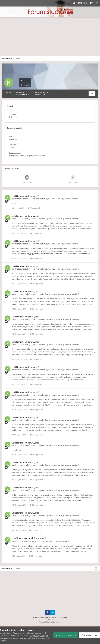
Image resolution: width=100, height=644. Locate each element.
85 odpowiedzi (34, 208)
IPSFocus (46, 617)
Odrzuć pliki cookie (89, 635)
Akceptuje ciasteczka (66, 635)
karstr (14, 199)
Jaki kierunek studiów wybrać (25, 196)
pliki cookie (31, 633)
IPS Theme (37, 617)
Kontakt (54, 617)
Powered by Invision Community (50, 622)
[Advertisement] (50, 36)
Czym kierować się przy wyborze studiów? (62, 199)
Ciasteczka (63, 617)
